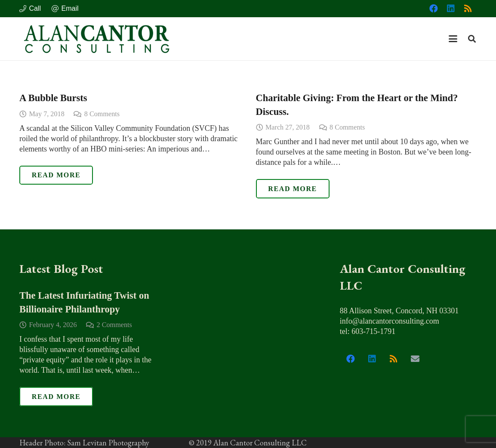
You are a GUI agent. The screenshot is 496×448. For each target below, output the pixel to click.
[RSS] (468, 9)
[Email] (415, 359)
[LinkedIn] (451, 9)
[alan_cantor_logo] (97, 39)
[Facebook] (434, 9)
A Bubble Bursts (53, 98)
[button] (453, 39)
